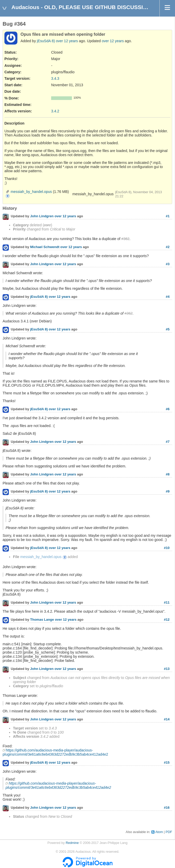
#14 (167, 719)
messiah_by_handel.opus (31, 192)
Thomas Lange (42, 620)
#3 (168, 264)
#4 (168, 297)
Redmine (72, 843)
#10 (167, 548)
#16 (167, 808)
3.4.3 (55, 78)
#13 (167, 669)
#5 (168, 329)
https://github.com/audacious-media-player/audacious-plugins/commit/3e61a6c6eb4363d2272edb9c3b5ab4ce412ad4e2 (55, 752)
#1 (168, 216)
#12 (167, 620)
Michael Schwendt (45, 247)
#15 (167, 762)
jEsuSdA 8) (46, 41)
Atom (159, 832)
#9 (168, 491)
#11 (167, 602)
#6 (168, 409)
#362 (125, 239)
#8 (168, 474)
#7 (168, 442)
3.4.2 (55, 111)
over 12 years (67, 41)
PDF (169, 832)
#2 (168, 247)
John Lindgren (42, 216)
